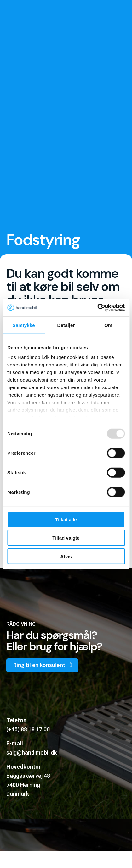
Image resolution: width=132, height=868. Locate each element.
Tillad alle (66, 519)
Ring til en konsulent (44, 665)
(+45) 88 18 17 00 (28, 729)
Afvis (66, 556)
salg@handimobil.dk (32, 753)
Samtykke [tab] (24, 325)
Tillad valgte (66, 538)
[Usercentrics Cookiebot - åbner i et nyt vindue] (97, 308)
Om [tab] (108, 325)
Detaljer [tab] (66, 325)
